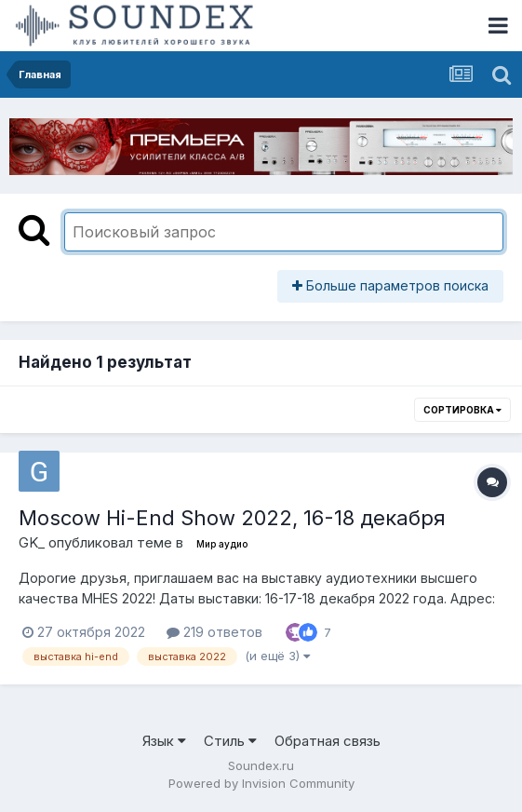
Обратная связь (328, 741)
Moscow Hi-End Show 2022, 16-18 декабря (232, 518)
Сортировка (462, 410)
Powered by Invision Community (261, 783)
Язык (164, 741)
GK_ (32, 542)
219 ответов (214, 632)
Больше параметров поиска (390, 285)
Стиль (230, 741)
